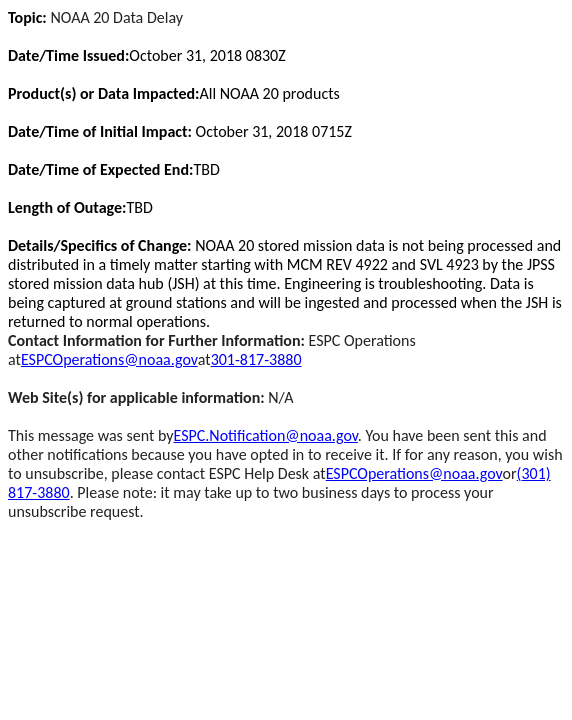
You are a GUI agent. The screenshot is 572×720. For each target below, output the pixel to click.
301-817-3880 (256, 359)
